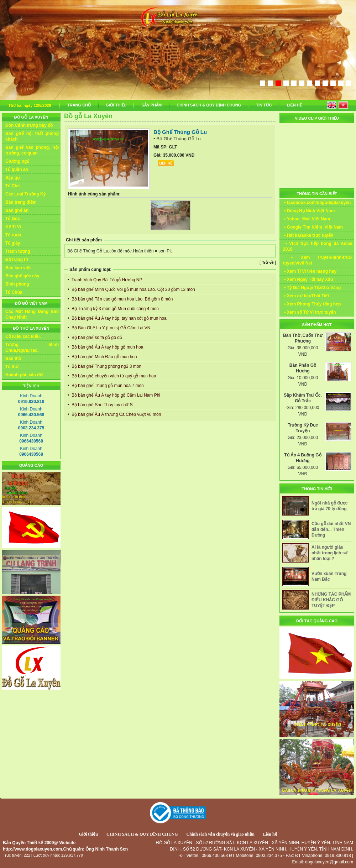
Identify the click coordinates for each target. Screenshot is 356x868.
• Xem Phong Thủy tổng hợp (312, 304)
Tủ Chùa (14, 292)
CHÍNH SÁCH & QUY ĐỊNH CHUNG (209, 105)
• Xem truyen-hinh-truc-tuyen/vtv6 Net (318, 260)
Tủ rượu (13, 235)
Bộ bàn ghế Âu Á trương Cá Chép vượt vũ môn (116, 414)
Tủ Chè (12, 186)
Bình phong (17, 284)
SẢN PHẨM (151, 105)
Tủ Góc (13, 219)
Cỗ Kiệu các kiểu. (23, 336)
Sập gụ (12, 178)
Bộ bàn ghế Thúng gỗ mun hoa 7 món (107, 386)
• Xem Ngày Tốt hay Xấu (308, 279)
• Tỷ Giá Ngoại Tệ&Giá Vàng (312, 288)
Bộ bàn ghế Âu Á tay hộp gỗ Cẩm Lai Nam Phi (115, 395)
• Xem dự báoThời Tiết (306, 296)
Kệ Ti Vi (13, 227)
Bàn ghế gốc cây (22, 276)
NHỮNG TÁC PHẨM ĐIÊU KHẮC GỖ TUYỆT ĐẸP (331, 600)
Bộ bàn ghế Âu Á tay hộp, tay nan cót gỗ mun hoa (119, 318)
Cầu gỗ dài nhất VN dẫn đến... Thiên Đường (331, 529)
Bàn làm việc (19, 268)
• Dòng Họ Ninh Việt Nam (309, 211)
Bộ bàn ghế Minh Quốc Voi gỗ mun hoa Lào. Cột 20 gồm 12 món (133, 289)
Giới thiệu (88, 834)
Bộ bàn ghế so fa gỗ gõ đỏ (96, 338)
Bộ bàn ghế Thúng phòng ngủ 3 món (106, 366)
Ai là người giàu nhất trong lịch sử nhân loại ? (329, 553)
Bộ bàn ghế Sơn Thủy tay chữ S (102, 405)
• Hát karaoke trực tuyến (308, 235)
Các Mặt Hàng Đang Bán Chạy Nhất (32, 314)
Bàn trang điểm (21, 202)
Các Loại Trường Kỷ (25, 194)
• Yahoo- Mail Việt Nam (307, 219)
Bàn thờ (13, 359)
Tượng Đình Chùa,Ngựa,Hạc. (32, 347)
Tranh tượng (18, 251)
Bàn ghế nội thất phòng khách (32, 136)
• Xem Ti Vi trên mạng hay (310, 271)
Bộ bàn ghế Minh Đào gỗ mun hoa (104, 357)
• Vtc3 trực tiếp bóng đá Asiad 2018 (318, 246)
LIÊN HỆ (294, 105)
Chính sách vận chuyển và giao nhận (221, 834)
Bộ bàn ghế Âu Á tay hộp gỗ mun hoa (107, 347)
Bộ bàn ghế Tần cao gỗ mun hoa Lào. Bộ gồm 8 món (122, 299)
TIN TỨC (264, 105)
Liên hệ (270, 834)
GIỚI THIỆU (116, 105)
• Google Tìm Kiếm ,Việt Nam (313, 227)
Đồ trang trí (17, 260)
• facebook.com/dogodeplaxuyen (317, 203)
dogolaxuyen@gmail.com (329, 862)
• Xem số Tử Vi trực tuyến (310, 312)
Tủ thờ (12, 367)
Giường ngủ (17, 161)
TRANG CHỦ (79, 105)
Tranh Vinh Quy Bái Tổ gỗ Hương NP (106, 280)
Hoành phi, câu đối (24, 375)
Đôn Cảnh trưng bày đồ (29, 125)
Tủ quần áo (17, 169)
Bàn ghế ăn (17, 210)
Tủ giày (13, 243)
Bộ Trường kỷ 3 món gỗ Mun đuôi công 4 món (115, 309)
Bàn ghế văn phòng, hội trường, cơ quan (32, 150)
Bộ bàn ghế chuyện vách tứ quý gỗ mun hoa (113, 376)
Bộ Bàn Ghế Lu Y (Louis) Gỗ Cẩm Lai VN (111, 328)
